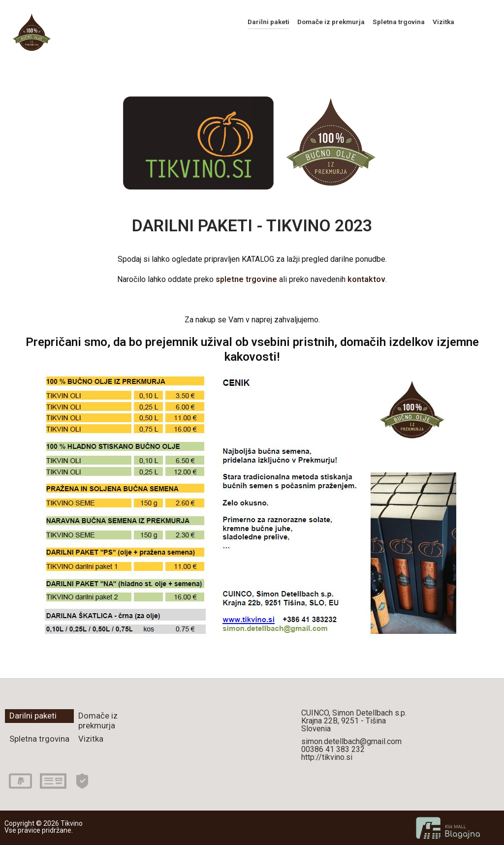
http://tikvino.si (327, 757)
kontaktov (366, 279)
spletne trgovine (246, 279)
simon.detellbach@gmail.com (351, 741)
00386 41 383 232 (333, 749)
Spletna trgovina (399, 22)
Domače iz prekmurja (331, 22)
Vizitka (443, 22)
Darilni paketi (268, 22)
